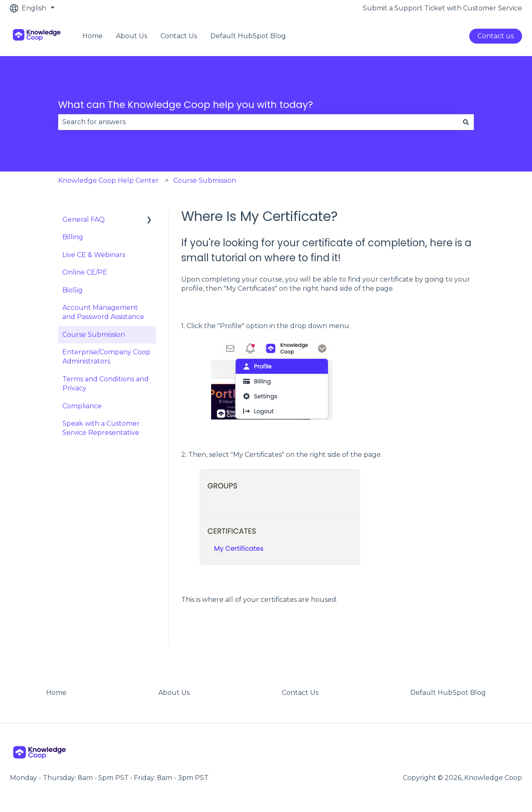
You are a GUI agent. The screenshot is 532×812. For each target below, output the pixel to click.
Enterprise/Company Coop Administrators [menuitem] (106, 357)
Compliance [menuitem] (82, 406)
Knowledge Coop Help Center (108, 180)
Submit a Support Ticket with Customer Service (442, 8)
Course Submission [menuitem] (94, 335)
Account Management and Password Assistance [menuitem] (103, 312)
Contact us (496, 36)
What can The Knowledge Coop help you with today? (186, 105)
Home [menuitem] (56, 693)
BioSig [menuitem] (73, 290)
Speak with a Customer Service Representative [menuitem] (101, 428)
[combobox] (258, 122)
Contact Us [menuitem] (300, 693)
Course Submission (205, 180)
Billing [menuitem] (73, 237)
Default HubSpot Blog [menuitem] (448, 693)
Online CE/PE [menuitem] (85, 272)
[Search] (466, 122)
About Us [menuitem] (174, 693)
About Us (132, 36)
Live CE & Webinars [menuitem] (94, 255)
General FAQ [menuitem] (84, 220)
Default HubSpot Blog (248, 36)
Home (92, 36)
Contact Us (179, 36)
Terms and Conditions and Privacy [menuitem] (106, 384)
